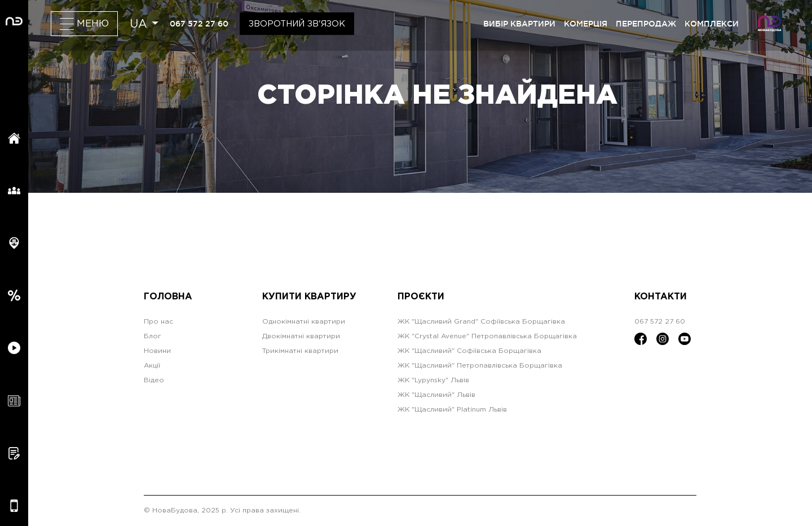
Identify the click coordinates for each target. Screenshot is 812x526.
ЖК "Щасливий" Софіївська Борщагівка (469, 351)
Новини (157, 351)
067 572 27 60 (199, 24)
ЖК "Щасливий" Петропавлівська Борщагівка (480, 366)
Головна (168, 297)
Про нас (158, 322)
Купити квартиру (309, 297)
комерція (586, 24)
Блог (153, 336)
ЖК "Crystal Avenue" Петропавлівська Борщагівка (487, 336)
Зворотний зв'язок (297, 24)
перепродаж (646, 24)
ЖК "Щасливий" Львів (436, 395)
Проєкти (421, 297)
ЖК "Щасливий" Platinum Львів (452, 410)
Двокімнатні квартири (301, 336)
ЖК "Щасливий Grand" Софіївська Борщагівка (481, 322)
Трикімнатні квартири (300, 351)
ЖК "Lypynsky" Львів (433, 380)
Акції (152, 366)
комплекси (712, 24)
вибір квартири (519, 24)
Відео (154, 380)
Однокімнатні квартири (304, 322)
